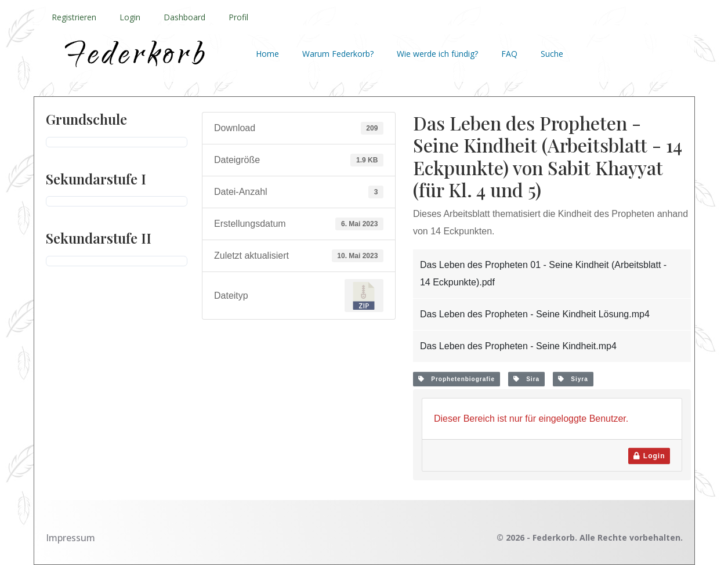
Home (267, 54)
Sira (526, 379)
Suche (552, 54)
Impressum (70, 538)
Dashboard (184, 17)
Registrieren (74, 17)
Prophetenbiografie (457, 379)
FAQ (509, 54)
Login (130, 17)
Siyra (573, 379)
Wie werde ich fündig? (437, 54)
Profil (238, 17)
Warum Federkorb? (338, 54)
